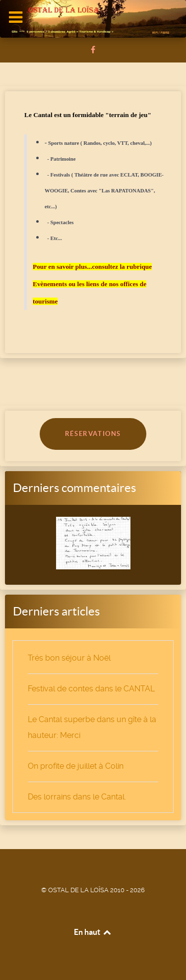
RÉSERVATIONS (93, 434)
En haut (93, 932)
